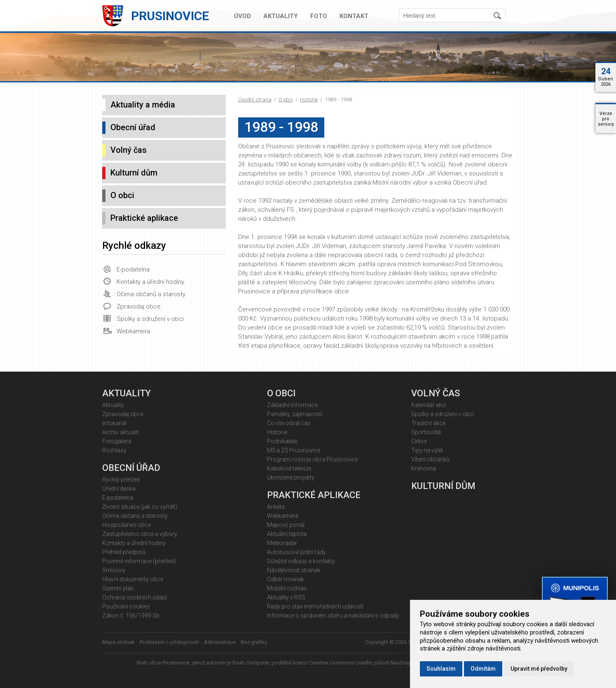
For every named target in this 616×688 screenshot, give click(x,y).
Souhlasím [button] (441, 669)
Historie (309, 99)
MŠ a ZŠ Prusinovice (294, 450)
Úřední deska (119, 489)
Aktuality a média (143, 105)
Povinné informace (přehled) (139, 561)
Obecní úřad (133, 127)
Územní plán (118, 588)
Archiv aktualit (120, 432)
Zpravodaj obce (139, 307)
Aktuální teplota (287, 534)
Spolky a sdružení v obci (150, 319)
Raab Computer (251, 663)
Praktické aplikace (144, 218)
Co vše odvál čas (289, 423)
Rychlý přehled (121, 480)
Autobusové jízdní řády (296, 552)
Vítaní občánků (430, 459)
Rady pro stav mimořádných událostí (315, 606)
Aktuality (281, 16)
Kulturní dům (134, 173)
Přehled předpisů (124, 552)
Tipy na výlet (427, 450)
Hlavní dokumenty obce (133, 579)
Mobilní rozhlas (287, 588)
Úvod (242, 16)
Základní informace (292, 405)
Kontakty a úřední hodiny (150, 282)
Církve (419, 441)
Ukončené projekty (291, 477)
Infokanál (114, 423)
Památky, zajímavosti (295, 414)
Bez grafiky (254, 642)
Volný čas (129, 150)
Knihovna (424, 468)
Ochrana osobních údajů (135, 597)
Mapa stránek (118, 642)
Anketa (276, 507)
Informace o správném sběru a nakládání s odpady (333, 615)
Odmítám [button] (483, 669)
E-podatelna (133, 269)
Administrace (220, 642)
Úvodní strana (255, 99)
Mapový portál (286, 525)
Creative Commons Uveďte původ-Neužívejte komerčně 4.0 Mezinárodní (395, 663)
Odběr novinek (286, 579)
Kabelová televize (289, 468)
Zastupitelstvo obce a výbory (140, 534)
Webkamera (133, 331)
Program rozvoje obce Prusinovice (312, 459)
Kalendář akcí (429, 405)
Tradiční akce (428, 423)
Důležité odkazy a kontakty (301, 561)
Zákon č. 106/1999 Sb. (131, 615)
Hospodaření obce (126, 525)
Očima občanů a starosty (151, 294)
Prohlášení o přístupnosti (169, 642)
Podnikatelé (282, 441)
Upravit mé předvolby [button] (539, 669)
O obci (286, 99)
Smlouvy (114, 570)
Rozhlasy (114, 450)
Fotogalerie (117, 441)
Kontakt (354, 16)
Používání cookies (126, 606)
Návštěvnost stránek (294, 570)
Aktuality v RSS (286, 597)
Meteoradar (282, 543)
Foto (319, 16)
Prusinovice (170, 16)
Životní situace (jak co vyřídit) (140, 507)
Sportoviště (426, 432)
